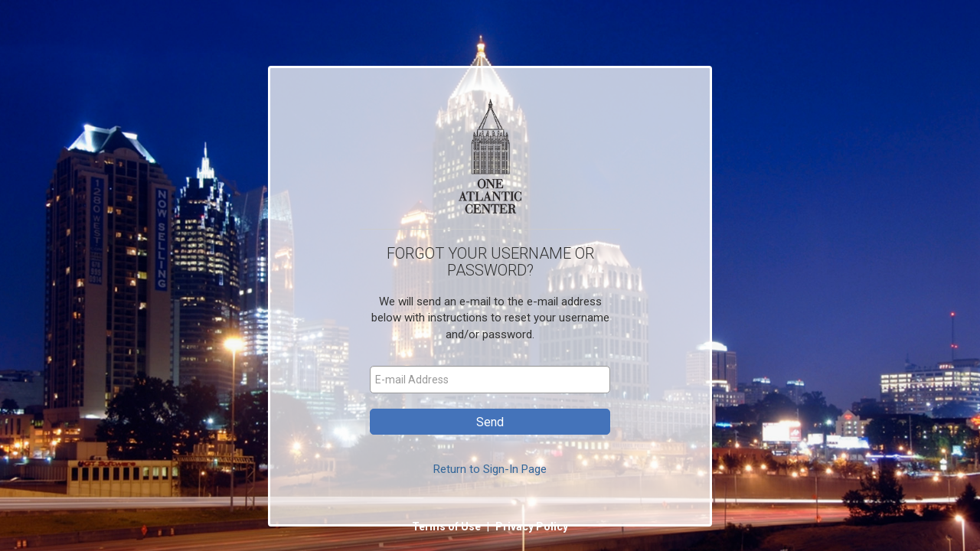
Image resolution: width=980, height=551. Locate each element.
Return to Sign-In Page (490, 469)
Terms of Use (448, 527)
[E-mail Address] (490, 380)
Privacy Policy (532, 527)
